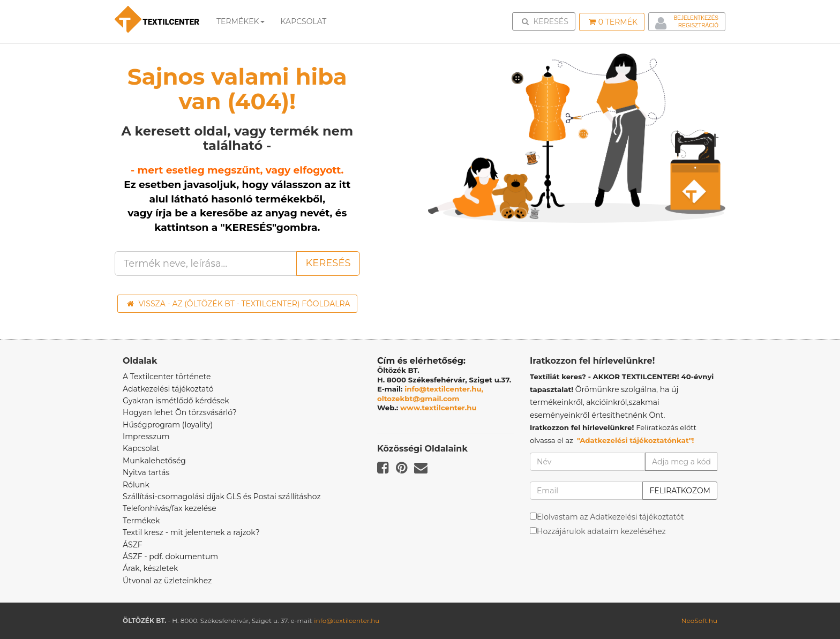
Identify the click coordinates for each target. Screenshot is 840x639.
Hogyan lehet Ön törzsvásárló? (180, 412)
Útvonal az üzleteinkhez (167, 581)
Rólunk (136, 485)
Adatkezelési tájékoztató (168, 389)
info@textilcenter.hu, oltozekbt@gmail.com (430, 394)
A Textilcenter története (167, 377)
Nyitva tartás (146, 472)
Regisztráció (698, 25)
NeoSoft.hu (699, 621)
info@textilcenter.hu (347, 621)
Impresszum (146, 437)
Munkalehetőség (154, 461)
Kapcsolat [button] (304, 21)
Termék (613, 22)
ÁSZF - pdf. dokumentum (170, 557)
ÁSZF (133, 545)
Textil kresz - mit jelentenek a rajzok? (191, 532)
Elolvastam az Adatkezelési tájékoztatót (610, 517)
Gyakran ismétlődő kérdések (176, 401)
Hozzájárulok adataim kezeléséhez (601, 531)
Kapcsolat (141, 448)
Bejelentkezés (696, 18)
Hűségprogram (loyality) (168, 425)
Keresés (547, 21)
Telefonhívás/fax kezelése (170, 508)
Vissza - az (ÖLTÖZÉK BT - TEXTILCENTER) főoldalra (239, 304)
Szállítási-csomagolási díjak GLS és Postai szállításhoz (222, 497)
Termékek (241, 21)
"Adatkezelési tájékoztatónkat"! (636, 440)
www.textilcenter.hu (438, 408)
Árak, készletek (150, 568)
